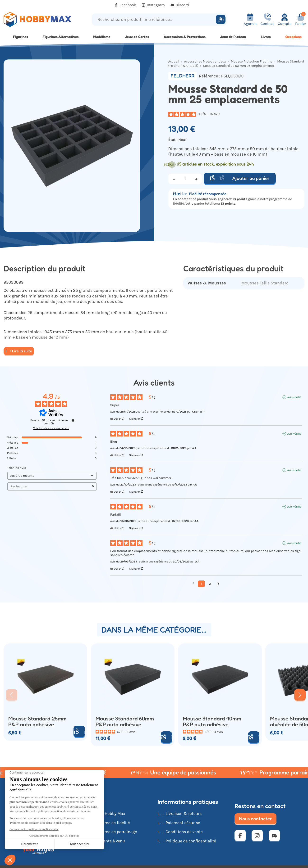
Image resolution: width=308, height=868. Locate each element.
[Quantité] (185, 179)
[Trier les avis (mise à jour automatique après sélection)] (52, 476)
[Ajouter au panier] (79, 731)
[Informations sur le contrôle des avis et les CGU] (73, 420)
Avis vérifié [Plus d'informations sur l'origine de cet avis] (294, 397)
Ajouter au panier (240, 178)
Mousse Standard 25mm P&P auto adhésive (37, 721)
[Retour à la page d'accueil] (39, 20)
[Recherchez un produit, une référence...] (155, 20)
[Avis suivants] (218, 584)
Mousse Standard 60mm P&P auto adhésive (125, 721)
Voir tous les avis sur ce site (51, 428)
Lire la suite (19, 351)
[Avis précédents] (193, 583)
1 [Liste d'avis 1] (201, 584)
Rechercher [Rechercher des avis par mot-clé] (50, 486)
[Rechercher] (221, 19)
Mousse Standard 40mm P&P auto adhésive (212, 721)
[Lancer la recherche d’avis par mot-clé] (93, 486)
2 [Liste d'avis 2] (210, 584)
